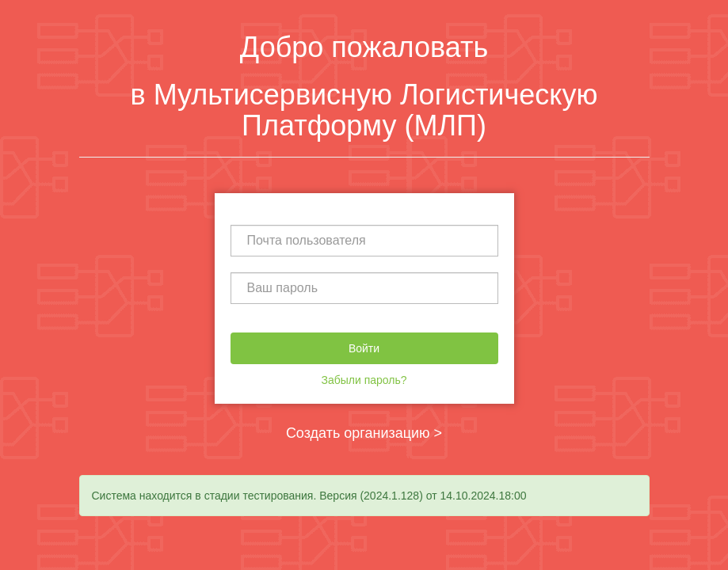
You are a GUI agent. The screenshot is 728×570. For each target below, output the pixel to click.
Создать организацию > (364, 433)
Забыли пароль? (364, 380)
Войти (364, 348)
